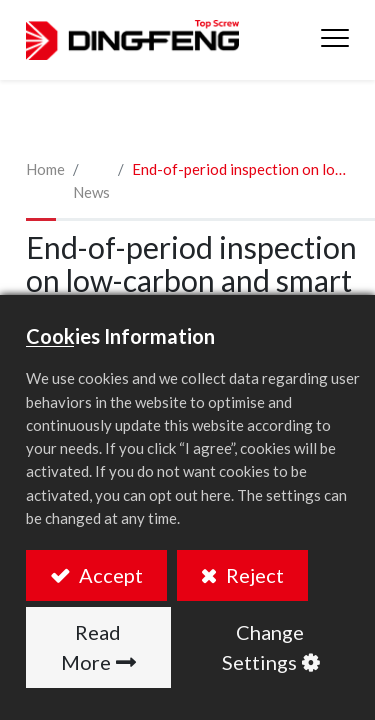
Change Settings (263, 647)
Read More (91, 647)
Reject (253, 575)
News (91, 192)
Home (45, 169)
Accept (109, 575)
